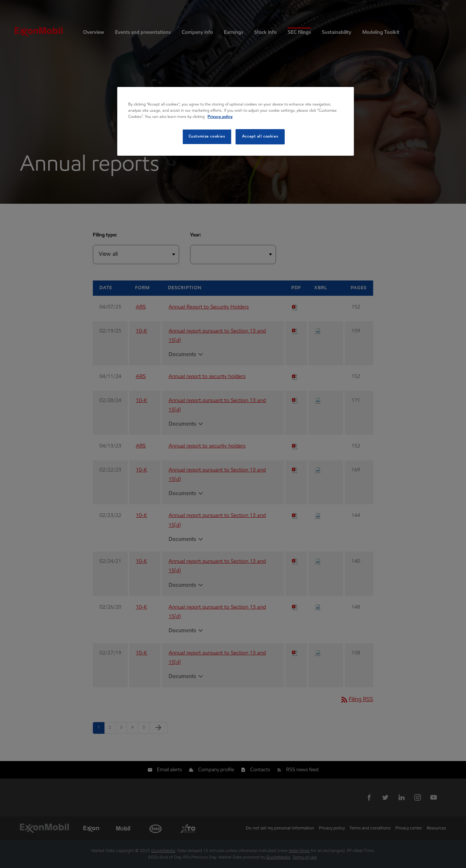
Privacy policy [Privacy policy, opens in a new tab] (220, 117)
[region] (236, 121)
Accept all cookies (260, 136)
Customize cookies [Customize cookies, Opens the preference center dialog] (207, 136)
